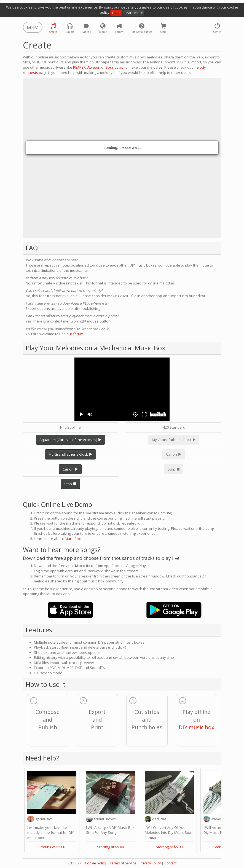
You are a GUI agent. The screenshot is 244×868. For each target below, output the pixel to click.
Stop (70, 484)
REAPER (79, 67)
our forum (75, 334)
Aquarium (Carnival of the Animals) (70, 440)
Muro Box (73, 539)
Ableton (94, 67)
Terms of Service (123, 863)
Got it (116, 13)
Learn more (134, 13)
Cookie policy (96, 863)
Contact (170, 863)
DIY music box (196, 727)
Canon (70, 469)
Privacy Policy (150, 863)
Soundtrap (115, 67)
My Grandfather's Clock (70, 454)
